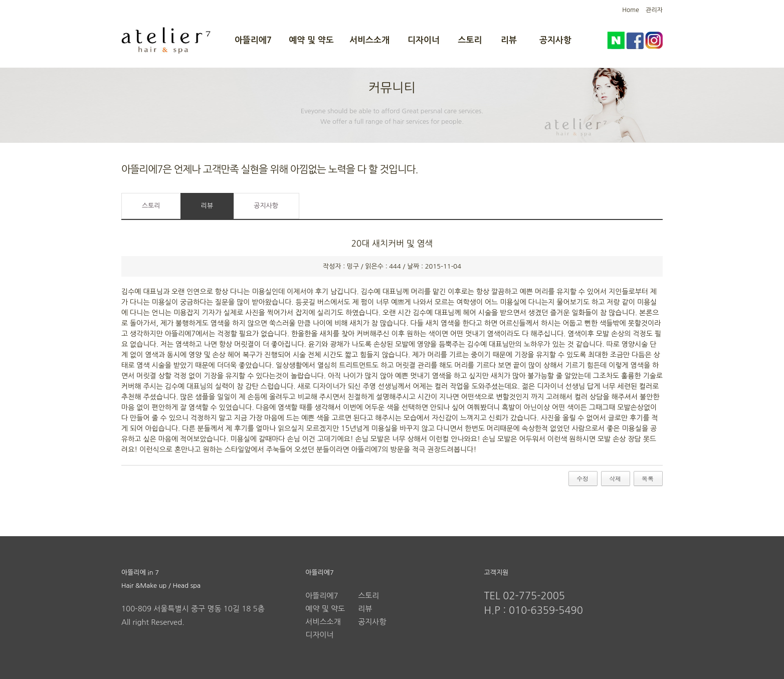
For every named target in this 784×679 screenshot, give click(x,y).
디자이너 (424, 40)
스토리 (470, 40)
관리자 (654, 10)
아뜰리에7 (253, 40)
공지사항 (555, 40)
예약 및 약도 (311, 40)
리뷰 (509, 40)
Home (630, 10)
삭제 (615, 478)
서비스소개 (369, 40)
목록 (648, 478)
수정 (582, 478)
